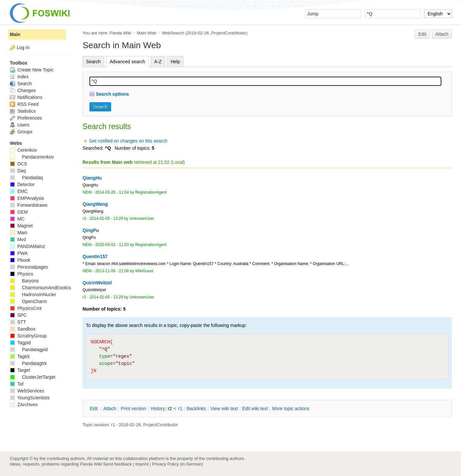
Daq (18, 171)
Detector (22, 184)
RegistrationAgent (151, 192)
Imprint (142, 464)
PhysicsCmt (26, 308)
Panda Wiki (120, 33)
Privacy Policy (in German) (178, 464)
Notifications (26, 97)
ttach (110, 409)
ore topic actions (291, 409)
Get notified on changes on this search (128, 141)
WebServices (27, 391)
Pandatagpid (29, 350)
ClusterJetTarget (33, 377)
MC (17, 219)
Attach (442, 34)
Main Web (147, 33)
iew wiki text (224, 409)
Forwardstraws (29, 205)
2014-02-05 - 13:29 (106, 219)
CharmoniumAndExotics (40, 288)
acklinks (196, 409)
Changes (23, 90)
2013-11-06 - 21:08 (112, 271)
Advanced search (127, 62)
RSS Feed (24, 104)
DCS (18, 164)
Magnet (21, 226)
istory (158, 409)
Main (15, 34)
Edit (422, 34)
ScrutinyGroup (28, 336)
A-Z (158, 62)
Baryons (24, 281)
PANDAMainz (27, 246)
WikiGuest (144, 271)
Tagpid (20, 343)
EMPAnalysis (27, 198)
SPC (18, 315)
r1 (180, 409)
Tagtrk (20, 356)
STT (18, 322)
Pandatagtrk (28, 363)
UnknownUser (142, 219)
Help (175, 62)
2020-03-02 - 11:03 (112, 245)
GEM (19, 212)
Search (93, 62)
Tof (17, 384)
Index (19, 77)
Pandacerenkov (32, 157)
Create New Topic (32, 70)
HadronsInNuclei (33, 295)
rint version (134, 409)
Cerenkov (23, 150)
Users (19, 125)
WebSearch (173, 33)
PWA (19, 253)
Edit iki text (255, 409)
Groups (21, 132)
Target (20, 370)
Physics (21, 274)
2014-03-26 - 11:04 (112, 192)
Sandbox (23, 329)
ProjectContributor (229, 33)
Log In (23, 48)
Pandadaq (26, 178)
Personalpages (29, 267)
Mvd (18, 239)
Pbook (20, 260)
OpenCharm (28, 301)
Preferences (26, 118)
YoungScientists (30, 398)
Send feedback (117, 464)
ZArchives (24, 405)
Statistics (23, 111)
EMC (19, 191)
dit (94, 409)
